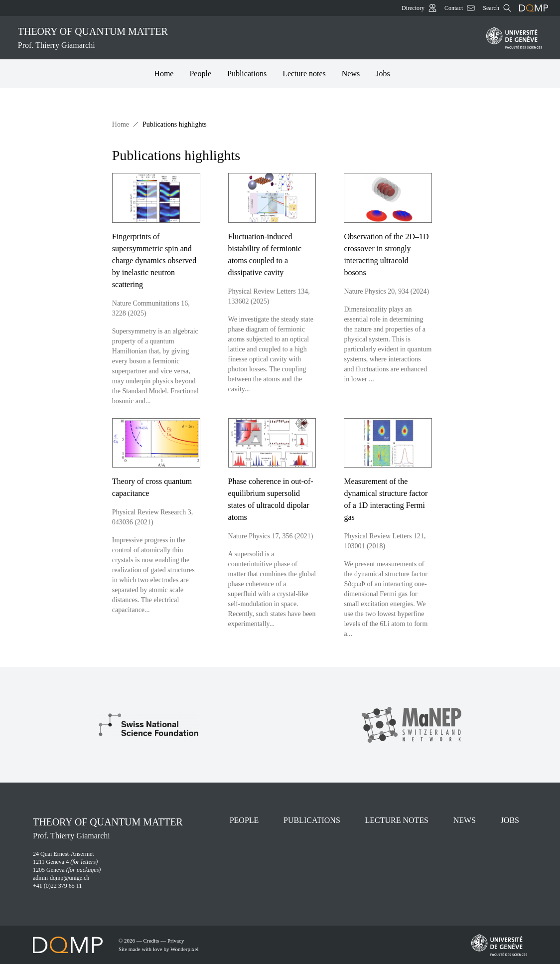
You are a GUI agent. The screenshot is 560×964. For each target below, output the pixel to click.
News (351, 74)
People (200, 74)
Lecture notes (304, 74)
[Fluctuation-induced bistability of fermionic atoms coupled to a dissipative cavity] (280, 289)
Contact (460, 8)
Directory (419, 8)
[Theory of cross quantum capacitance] (164, 529)
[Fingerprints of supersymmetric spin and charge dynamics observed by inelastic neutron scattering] (164, 289)
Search (497, 8)
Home (164, 74)
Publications (247, 74)
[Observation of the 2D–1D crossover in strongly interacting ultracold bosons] (396, 289)
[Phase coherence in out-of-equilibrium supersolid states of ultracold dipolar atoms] (280, 529)
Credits (151, 941)
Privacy (176, 941)
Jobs (383, 74)
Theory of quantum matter (246, 39)
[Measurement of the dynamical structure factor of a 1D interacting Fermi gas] (396, 529)
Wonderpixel (185, 949)
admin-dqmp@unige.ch (61, 878)
